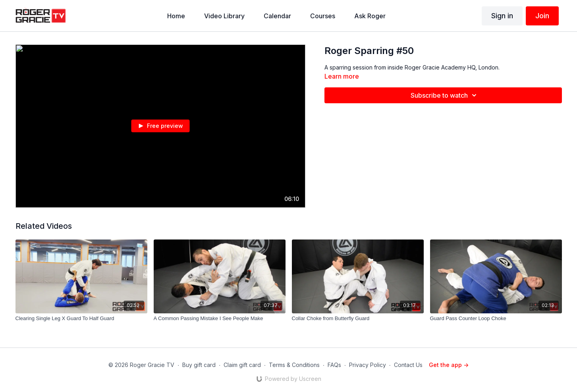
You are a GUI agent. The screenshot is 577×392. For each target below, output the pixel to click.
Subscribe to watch (445, 95)
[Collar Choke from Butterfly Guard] (358, 319)
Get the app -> (449, 365)
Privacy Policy (368, 365)
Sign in (502, 16)
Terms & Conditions (294, 365)
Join (542, 16)
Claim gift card (242, 365)
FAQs (334, 365)
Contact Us (408, 365)
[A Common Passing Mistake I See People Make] (220, 319)
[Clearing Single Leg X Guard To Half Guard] (81, 319)
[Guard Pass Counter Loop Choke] (496, 319)
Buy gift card (199, 365)
